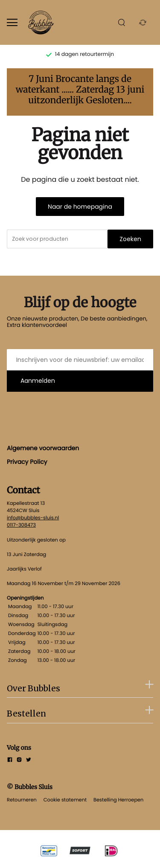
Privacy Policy (27, 462)
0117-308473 (21, 525)
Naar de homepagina (80, 207)
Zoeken (130, 239)
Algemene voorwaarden (43, 448)
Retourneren (22, 800)
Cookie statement (65, 800)
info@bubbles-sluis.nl (33, 518)
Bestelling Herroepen (118, 800)
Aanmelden (38, 381)
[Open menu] (12, 22)
